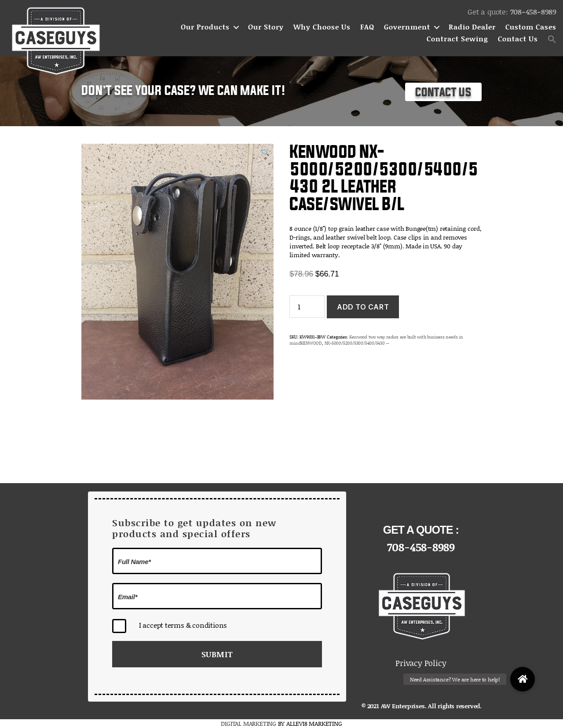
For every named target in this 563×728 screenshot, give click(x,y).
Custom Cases (531, 27)
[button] (552, 39)
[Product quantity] (307, 307)
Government (407, 27)
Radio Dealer (472, 27)
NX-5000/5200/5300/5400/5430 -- (357, 343)
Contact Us (518, 39)
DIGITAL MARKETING (249, 723)
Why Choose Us (322, 27)
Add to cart (363, 307)
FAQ (367, 27)
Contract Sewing (457, 39)
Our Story (266, 27)
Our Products (205, 27)
